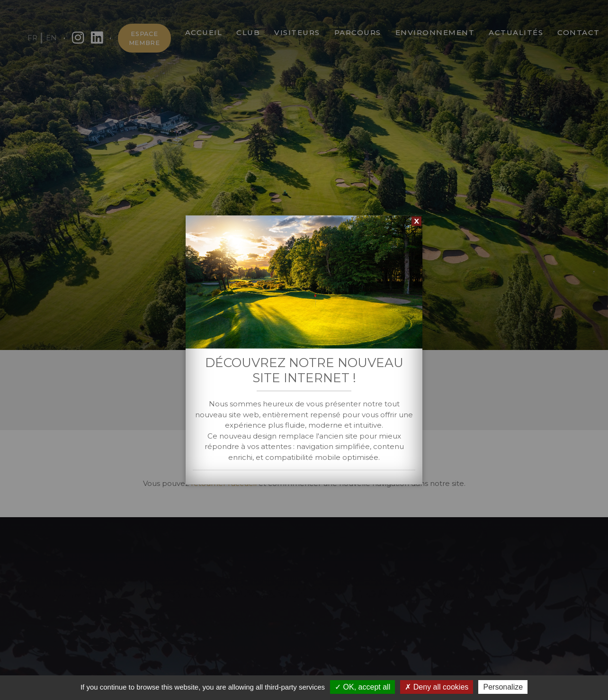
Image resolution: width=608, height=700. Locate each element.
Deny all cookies (437, 687)
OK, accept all (362, 687)
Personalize (503, 687)
